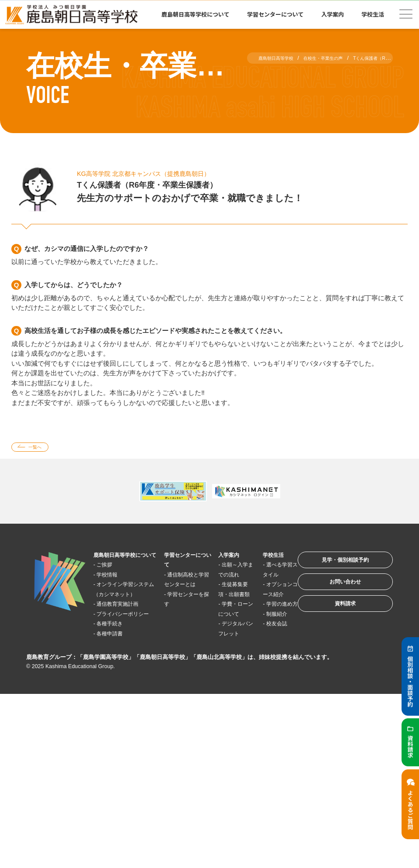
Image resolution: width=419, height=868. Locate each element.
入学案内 (333, 14)
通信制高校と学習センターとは (177, 587)
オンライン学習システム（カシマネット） (122, 607)
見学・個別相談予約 (334, 567)
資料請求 (333, 621)
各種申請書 (116, 676)
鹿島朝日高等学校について (196, 14)
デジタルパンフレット (220, 666)
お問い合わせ (333, 594)
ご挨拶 (110, 578)
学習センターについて (275, 14)
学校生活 (373, 14)
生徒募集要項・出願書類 (220, 607)
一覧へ (41, 448)
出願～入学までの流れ (220, 577)
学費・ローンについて (220, 636)
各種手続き (116, 666)
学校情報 (113, 587)
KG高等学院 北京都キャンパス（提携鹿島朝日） (162, 173)
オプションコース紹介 (258, 607)
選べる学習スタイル (258, 577)
